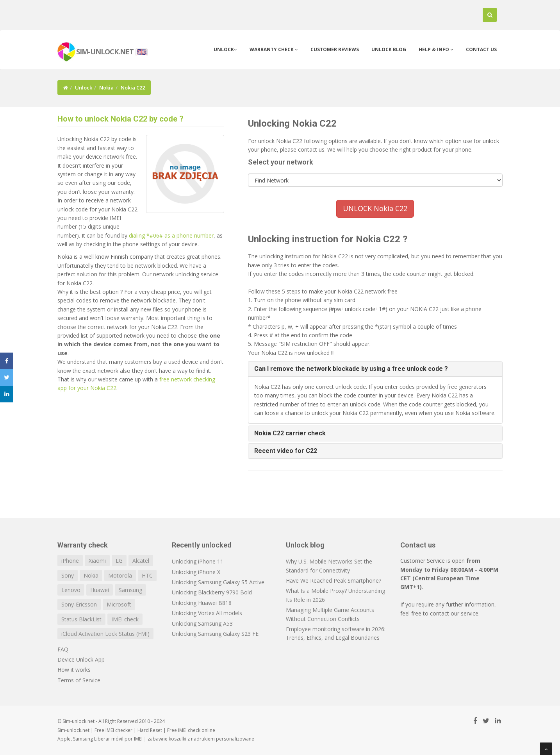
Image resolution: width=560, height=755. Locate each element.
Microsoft (119, 604)
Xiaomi (97, 561)
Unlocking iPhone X (196, 572)
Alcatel (141, 561)
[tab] (375, 369)
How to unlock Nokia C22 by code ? (120, 119)
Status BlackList (81, 619)
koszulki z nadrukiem (192, 739)
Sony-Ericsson (79, 604)
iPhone (70, 561)
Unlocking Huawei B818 (202, 603)
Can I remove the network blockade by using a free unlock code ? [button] (351, 369)
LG (119, 561)
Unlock (225, 49)
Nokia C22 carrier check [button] (290, 433)
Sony (68, 575)
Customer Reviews (335, 49)
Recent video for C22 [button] (286, 451)
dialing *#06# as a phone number (171, 235)
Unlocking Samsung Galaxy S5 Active (218, 582)
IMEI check (125, 619)
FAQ (63, 649)
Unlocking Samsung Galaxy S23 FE (215, 634)
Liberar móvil (109, 739)
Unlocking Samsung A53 (202, 624)
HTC (147, 575)
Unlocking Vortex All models (207, 613)
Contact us (481, 49)
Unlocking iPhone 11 (198, 561)
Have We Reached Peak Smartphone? (334, 581)
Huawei (100, 590)
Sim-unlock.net (73, 730)
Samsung (130, 590)
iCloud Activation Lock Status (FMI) (105, 634)
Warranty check (274, 49)
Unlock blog (389, 49)
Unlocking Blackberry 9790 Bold (212, 592)
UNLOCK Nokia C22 (375, 208)
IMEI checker (119, 730)
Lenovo (71, 590)
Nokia (106, 88)
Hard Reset (150, 730)
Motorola (120, 575)
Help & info (436, 49)
